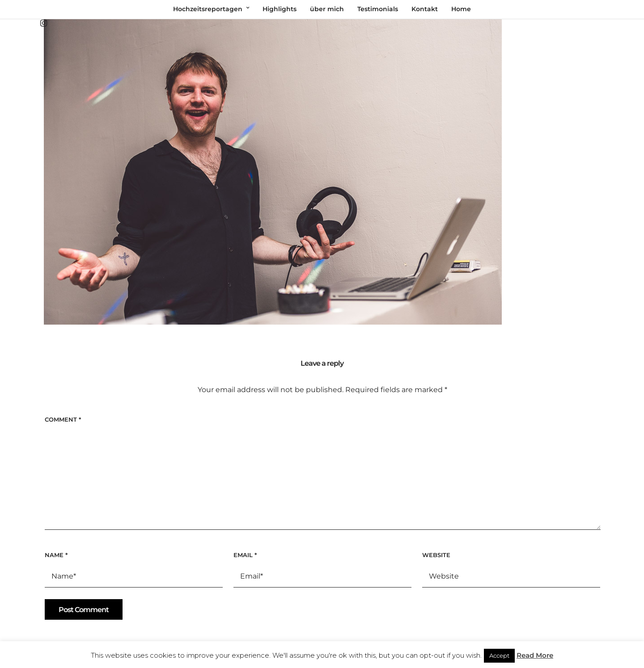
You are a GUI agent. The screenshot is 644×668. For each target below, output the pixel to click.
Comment (63, 419)
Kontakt (425, 9)
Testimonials (378, 9)
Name (56, 555)
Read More (535, 655)
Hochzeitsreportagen (208, 9)
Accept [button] (499, 655)
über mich (327, 9)
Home (461, 9)
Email (245, 555)
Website (436, 555)
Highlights (280, 9)
